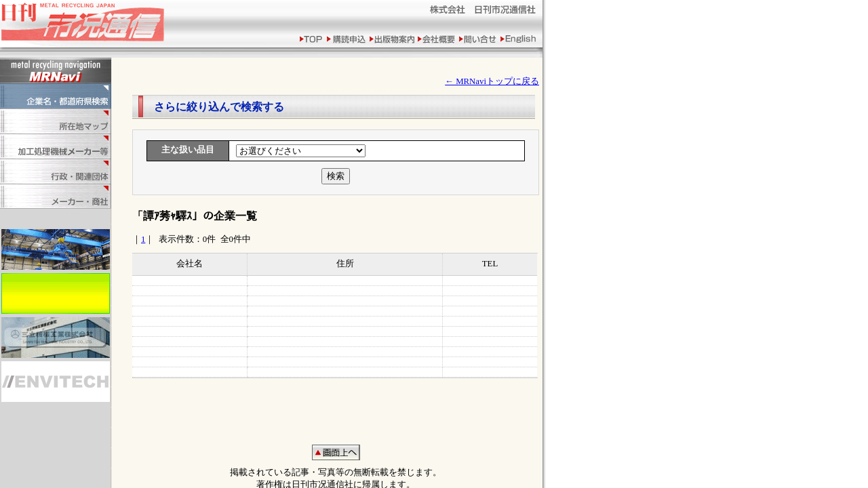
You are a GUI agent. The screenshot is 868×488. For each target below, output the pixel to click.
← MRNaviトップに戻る (492, 81)
